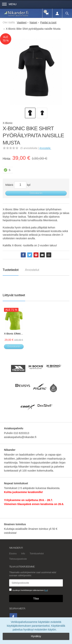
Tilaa (36, 599)
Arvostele (45, 148)
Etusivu (13, 554)
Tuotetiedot (11, 270)
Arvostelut (32, 270)
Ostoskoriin (36, 193)
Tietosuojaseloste (18, 559)
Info (23, 554)
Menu (9, 4)
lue (46, 590)
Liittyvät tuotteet (14, 295)
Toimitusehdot (37, 554)
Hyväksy (36, 636)
